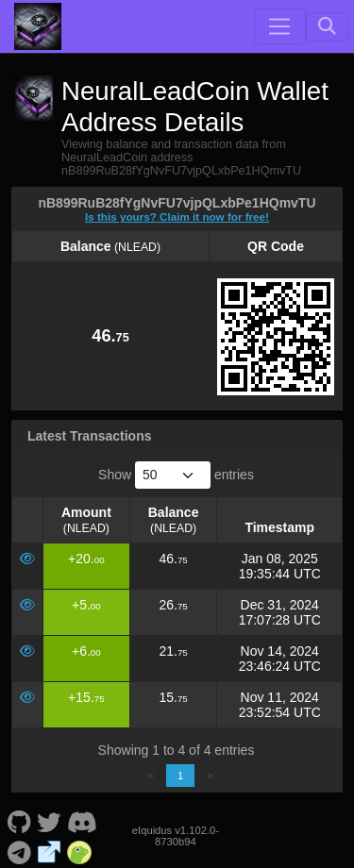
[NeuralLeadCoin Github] (19, 821)
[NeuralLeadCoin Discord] (82, 821)
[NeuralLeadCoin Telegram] (19, 851)
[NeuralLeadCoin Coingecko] (80, 851)
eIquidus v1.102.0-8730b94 (176, 836)
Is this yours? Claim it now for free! (177, 217)
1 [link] (180, 776)
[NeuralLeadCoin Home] (38, 26)
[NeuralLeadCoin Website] (50, 851)
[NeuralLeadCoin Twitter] (49, 821)
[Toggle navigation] (279, 26)
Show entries (176, 475)
